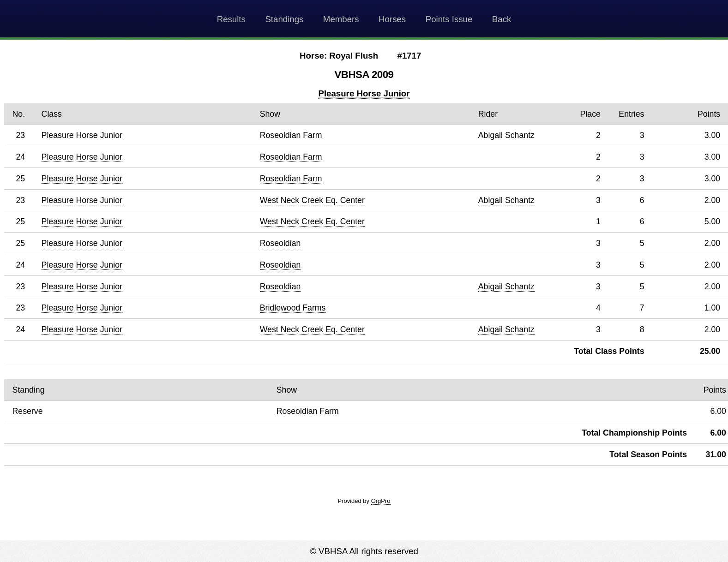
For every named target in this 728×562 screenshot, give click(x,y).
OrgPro (381, 501)
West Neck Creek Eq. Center (312, 200)
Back (502, 19)
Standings (284, 19)
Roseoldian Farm (291, 135)
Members (341, 19)
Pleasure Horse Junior (364, 93)
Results (231, 19)
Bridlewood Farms (293, 308)
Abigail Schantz (506, 135)
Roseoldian (280, 243)
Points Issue (449, 19)
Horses (392, 19)
